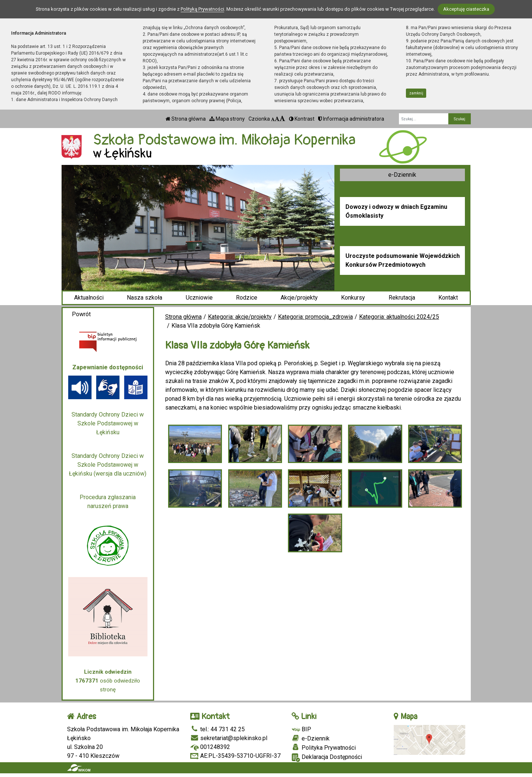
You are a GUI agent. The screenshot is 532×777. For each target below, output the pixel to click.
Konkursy (353, 298)
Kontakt (448, 298)
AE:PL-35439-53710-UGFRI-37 (235, 756)
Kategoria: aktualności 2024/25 (399, 317)
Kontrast (302, 119)
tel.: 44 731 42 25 (218, 729)
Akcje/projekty (299, 298)
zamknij (416, 93)
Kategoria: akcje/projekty (240, 317)
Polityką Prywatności (202, 9)
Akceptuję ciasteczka (466, 9)
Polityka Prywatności (324, 747)
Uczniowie (199, 298)
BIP (301, 729)
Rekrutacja (402, 298)
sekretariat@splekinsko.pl (229, 738)
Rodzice (247, 298)
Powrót (81, 314)
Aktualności (89, 298)
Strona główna (186, 119)
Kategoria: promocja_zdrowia (315, 317)
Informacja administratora (351, 119)
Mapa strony (227, 119)
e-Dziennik (402, 175)
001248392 (210, 747)
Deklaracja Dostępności (327, 758)
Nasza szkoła (145, 298)
